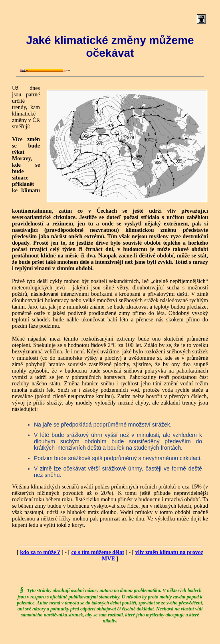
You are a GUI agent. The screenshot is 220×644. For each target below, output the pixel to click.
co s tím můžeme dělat (98, 552)
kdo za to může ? (40, 552)
